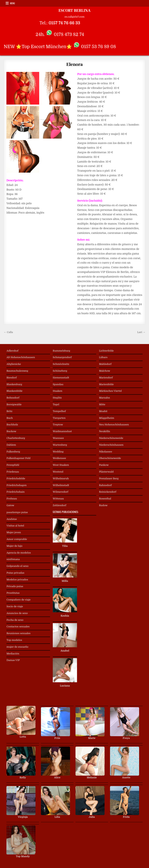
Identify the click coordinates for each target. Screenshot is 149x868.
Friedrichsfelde (16, 478)
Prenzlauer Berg (109, 478)
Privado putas (15, 586)
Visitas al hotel (15, 526)
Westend (58, 472)
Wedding (58, 452)
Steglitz (57, 398)
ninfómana (13, 559)
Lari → (141, 332)
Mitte (102, 404)
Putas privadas (15, 573)
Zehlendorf (60, 505)
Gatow (10, 505)
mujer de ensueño (17, 647)
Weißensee (59, 458)
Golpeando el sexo (17, 566)
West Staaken (61, 465)
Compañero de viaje (18, 600)
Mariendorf (106, 378)
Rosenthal (105, 499)
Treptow (58, 425)
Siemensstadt (61, 378)
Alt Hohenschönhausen (21, 357)
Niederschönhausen (111, 445)
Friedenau (13, 472)
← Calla (8, 332)
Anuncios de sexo (17, 613)
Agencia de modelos (19, 553)
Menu (12, 3)
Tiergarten (59, 418)
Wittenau (58, 499)
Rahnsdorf (105, 485)
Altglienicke (14, 364)
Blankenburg (14, 384)
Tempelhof (59, 411)
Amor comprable (17, 539)
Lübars (103, 357)
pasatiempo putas (17, 512)
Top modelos (14, 640)
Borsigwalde (14, 404)
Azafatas (12, 519)
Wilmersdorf (61, 492)
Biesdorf (12, 378)
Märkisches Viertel (110, 391)
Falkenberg (13, 452)
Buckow (11, 431)
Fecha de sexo (15, 620)
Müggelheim (107, 418)
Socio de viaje (15, 606)
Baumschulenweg (17, 371)
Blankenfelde (14, 391)
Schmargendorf (62, 357)
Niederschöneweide (111, 438)
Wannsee (58, 438)
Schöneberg (60, 371)
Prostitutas (13, 593)
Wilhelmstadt (61, 485)
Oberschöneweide (110, 458)
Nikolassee (106, 452)
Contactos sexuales (18, 627)
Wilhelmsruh (61, 478)
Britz (9, 411)
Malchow (105, 371)
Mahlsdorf (105, 364)
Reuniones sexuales (18, 633)
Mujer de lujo (14, 546)
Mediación (13, 654)
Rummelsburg (62, 351)
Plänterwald (106, 472)
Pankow (104, 465)
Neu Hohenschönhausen (114, 425)
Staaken (58, 391)
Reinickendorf (108, 492)
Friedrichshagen (16, 485)
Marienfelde (106, 384)
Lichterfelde (106, 351)
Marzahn (104, 398)
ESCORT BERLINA (74, 11)
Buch (10, 418)
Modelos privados (17, 580)
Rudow (103, 505)
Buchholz (12, 425)
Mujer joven (14, 532)
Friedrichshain (15, 492)
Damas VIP (13, 660)
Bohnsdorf (13, 398)
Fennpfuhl (13, 465)
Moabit (103, 411)
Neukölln (104, 431)
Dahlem (11, 445)
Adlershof (12, 351)
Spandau (58, 384)
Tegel (56, 404)
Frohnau (12, 499)
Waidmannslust (62, 431)
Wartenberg (60, 445)
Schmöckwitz (61, 364)
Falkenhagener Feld (18, 458)
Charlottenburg (16, 438)
